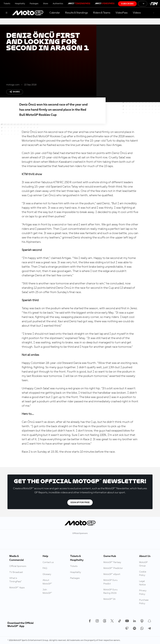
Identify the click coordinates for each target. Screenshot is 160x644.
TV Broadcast (16, 572)
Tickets (7, 4)
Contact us (48, 562)
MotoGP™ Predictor (113, 568)
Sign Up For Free (80, 502)
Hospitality (20, 4)
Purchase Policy (144, 602)
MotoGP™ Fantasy (112, 562)
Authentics (58, 4)
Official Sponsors (18, 566)
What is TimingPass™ (16, 580)
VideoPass (122, 13)
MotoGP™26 (109, 599)
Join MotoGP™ (47, 591)
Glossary (47, 574)
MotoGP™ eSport (112, 574)
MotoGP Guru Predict (110, 582)
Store (46, 4)
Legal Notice (142, 583)
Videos (137, 13)
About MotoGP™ (47, 582)
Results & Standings (77, 13)
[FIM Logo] (154, 4)
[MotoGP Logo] (28, 13)
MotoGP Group (143, 564)
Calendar (55, 13)
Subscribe (127, 4)
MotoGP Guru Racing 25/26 (110, 591)
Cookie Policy (143, 574)
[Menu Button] (7, 13)
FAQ (45, 568)
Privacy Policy (143, 592)
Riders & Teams (102, 13)
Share (15, 92)
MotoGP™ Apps (17, 588)
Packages (34, 4)
